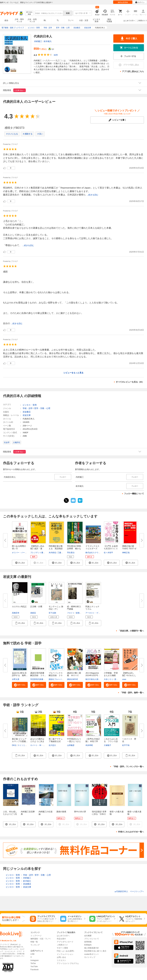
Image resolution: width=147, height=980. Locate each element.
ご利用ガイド (142, 21)
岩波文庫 (27, 415)
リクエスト (61, 960)
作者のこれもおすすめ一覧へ (131, 832)
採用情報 (88, 942)
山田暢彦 (71, 745)
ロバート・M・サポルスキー (42, 745)
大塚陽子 (107, 745)
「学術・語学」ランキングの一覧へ (128, 767)
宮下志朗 (52, 613)
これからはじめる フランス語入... (111, 741)
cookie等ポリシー (91, 954)
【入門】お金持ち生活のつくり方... (111, 549)
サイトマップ (90, 957)
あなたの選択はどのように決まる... (37, 741)
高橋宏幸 (16, 613)
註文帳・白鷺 (36, 607)
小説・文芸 (84, 20)
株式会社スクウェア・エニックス (99, 553)
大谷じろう (108, 679)
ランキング (35, 945)
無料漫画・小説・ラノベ (41, 939)
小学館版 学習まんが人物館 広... (111, 675)
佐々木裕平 (108, 553)
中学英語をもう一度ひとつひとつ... (74, 741)
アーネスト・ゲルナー (95, 613)
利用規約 (88, 945)
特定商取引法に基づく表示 (95, 951)
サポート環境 (62, 948)
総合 (6, 20)
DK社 (14, 745)
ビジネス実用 (96, 20)
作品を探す (61, 939)
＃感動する (27, 134)
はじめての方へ (129, 21)
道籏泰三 (79, 613)
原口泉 (117, 679)
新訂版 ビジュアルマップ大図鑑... (20, 740)
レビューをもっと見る (73, 373)
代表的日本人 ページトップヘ (129, 891)
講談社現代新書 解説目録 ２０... (38, 674)
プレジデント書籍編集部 (40, 553)
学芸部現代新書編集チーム (41, 679)
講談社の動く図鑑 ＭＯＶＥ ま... (74, 675)
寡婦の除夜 (61, 812)
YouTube (34, 966)
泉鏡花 (33, 613)
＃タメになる (12, 134)
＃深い (40, 134)
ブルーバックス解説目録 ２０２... (56, 675)
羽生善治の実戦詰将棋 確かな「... (74, 549)
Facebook (35, 970)
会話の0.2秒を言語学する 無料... (20, 674)
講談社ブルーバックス (58, 679)
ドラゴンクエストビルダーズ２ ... (92, 549)
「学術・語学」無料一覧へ (132, 693)
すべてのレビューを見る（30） (130, 382)
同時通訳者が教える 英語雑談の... (56, 549)
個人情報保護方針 (92, 948)
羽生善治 (71, 553)
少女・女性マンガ (32, 20)
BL (45, 20)
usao (124, 679)
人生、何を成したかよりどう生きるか (10, 814)
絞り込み (29, 13)
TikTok (33, 963)
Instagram (35, 960)
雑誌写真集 (109, 20)
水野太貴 (16, 679)
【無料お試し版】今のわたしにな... (129, 675)
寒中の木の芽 (80, 812)
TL (58, 20)
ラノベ (71, 20)
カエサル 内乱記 (19, 607)
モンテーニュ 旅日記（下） (56, 608)
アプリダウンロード (65, 942)
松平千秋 (126, 745)
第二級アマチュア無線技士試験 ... (56, 741)
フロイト (71, 613)
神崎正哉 (126, 553)
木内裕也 (52, 553)
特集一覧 (34, 942)
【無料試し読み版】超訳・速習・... (37, 549)
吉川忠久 (52, 745)
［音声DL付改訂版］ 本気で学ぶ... (93, 741)
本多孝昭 (89, 745)
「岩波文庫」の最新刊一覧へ (131, 631)
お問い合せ (61, 957)
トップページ (36, 936)
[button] (20, 563)
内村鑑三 (38, 41)
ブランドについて (92, 939)
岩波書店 (27, 412)
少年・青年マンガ (19, 20)
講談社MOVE (73, 679)
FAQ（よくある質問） (66, 951)
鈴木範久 (48, 41)
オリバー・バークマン (21, 553)
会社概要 (88, 936)
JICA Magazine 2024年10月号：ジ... (93, 675)
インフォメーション (65, 954)
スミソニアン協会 (25, 745)
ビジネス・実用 (30, 405)
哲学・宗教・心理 (42, 408)
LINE (33, 954)
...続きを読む (92, 195)
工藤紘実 (61, 553)
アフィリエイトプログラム (68, 963)
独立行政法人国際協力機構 (96, 679)
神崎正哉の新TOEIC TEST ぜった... (129, 549)
